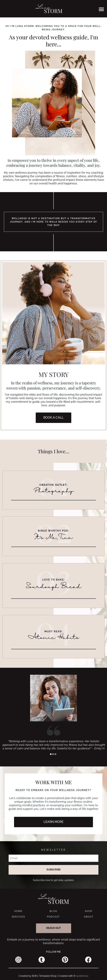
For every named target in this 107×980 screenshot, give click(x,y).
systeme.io (82, 976)
